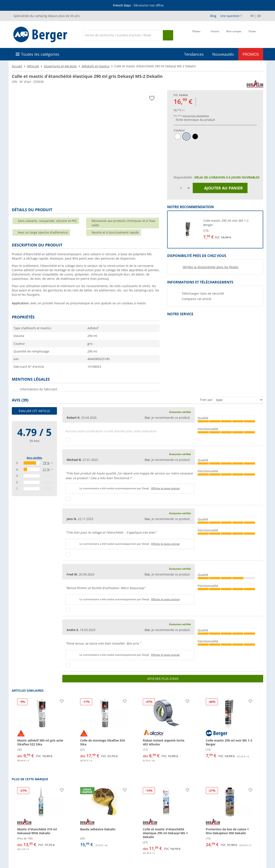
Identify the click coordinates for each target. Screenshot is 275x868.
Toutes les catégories (40, 54)
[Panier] (252, 35)
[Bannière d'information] (138, 5)
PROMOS (251, 54)
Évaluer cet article (34, 411)
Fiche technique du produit (195, 120)
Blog (213, 16)
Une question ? (231, 16)
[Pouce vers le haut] (68, 440)
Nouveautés (223, 54)
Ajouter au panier (220, 188)
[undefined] (230, 229)
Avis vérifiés (34, 458)
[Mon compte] (234, 35)
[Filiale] (196, 35)
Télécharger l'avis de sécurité (203, 294)
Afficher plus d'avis (163, 679)
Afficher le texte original (165, 488)
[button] (215, 229)
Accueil (17, 66)
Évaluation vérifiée (180, 412)
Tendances (194, 54)
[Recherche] (123, 35)
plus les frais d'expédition (196, 116)
